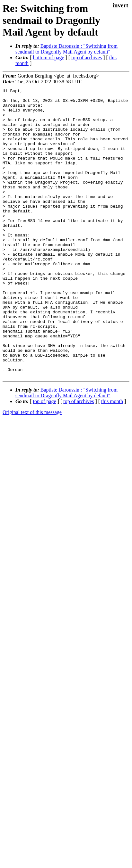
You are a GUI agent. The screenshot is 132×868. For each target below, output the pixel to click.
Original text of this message (32, 470)
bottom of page (49, 58)
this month (112, 459)
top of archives (87, 58)
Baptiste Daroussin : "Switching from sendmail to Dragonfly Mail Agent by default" (66, 49)
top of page (45, 459)
